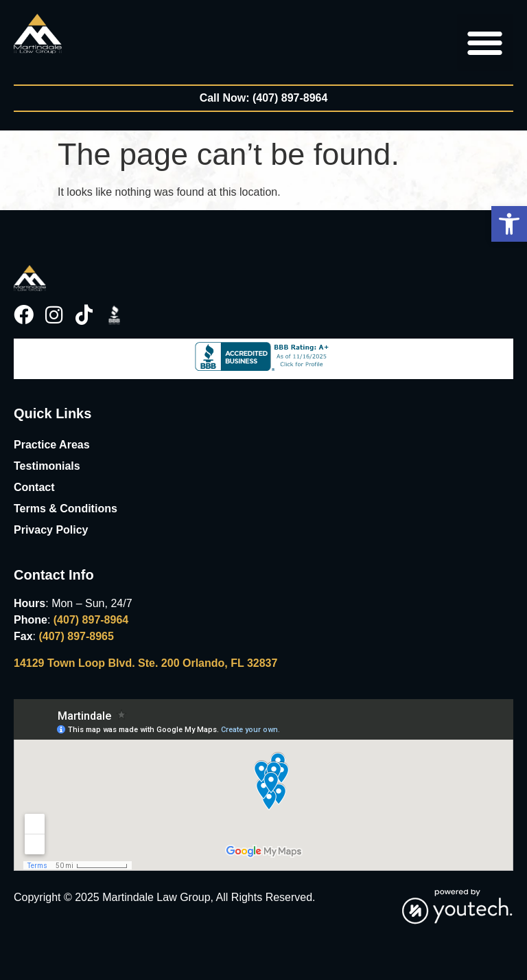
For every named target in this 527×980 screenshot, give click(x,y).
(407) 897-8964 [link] (91, 620)
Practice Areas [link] (52, 445)
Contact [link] (34, 487)
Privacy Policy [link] (51, 530)
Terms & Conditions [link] (66, 509)
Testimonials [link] (47, 466)
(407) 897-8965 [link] (76, 636)
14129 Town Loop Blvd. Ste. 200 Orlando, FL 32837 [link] (145, 663)
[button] (509, 224)
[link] (38, 34)
